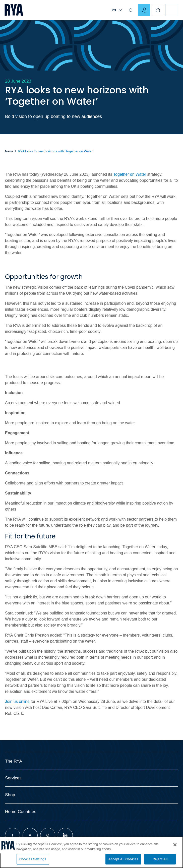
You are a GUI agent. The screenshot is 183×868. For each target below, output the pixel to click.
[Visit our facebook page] (13, 835)
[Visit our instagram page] (48, 835)
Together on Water (130, 174)
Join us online (17, 701)
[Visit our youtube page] (30, 835)
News (9, 151)
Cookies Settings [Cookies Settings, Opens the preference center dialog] (33, 859)
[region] (92, 852)
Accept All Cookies (123, 859)
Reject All (160, 859)
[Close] (175, 845)
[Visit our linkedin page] (65, 835)
